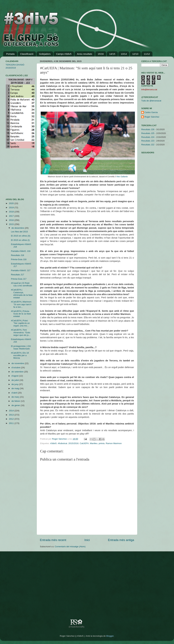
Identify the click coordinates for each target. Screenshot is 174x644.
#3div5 (53, 443)
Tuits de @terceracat (151, 101)
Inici (87, 540)
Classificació (27, 54)
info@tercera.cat (149, 90)
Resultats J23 (148, 141)
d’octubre (16, 368)
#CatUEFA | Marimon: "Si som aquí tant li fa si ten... (21, 304)
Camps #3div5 (64, 54)
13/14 (124, 54)
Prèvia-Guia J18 (19, 259)
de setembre (18, 372)
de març (16, 397)
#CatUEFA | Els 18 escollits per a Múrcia (20, 355)
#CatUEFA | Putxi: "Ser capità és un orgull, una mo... (20, 323)
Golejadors (45, 54)
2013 (12, 415)
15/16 (101, 54)
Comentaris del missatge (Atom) (70, 547)
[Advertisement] (15, 173)
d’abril (15, 393)
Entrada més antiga (121, 540)
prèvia (102, 443)
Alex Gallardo (122, 177)
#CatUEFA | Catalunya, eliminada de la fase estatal (22, 294)
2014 (12, 411)
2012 (12, 419)
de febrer (16, 401)
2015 (12, 224)
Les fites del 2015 (19, 232)
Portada (10, 54)
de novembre (18, 363)
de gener (16, 405)
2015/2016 (73, 443)
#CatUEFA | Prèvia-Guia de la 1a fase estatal (21, 314)
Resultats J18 (18, 255)
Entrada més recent (53, 540)
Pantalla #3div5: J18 (21, 251)
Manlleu (94, 443)
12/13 (135, 54)
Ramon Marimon (114, 443)
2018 (12, 212)
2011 (12, 423)
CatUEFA (84, 443)
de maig (16, 388)
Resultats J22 (148, 145)
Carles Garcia (151, 112)
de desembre (18, 228)
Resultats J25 (148, 133)
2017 (12, 216)
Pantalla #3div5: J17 (21, 270)
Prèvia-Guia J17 (19, 279)
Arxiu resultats (85, 54)
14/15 (112, 54)
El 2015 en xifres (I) (20, 240)
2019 (12, 208)
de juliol (15, 380)
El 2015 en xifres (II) (21, 236)
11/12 (147, 54)
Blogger (110, 636)
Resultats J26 (148, 129)
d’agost (15, 376)
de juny (15, 384)
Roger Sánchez (60, 439)
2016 (12, 220)
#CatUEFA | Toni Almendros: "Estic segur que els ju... (21, 332)
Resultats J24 (148, 137)
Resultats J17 (18, 275)
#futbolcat (62, 443)
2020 (12, 203)
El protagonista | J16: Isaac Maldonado (21, 347)
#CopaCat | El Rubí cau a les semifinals (22, 284)
